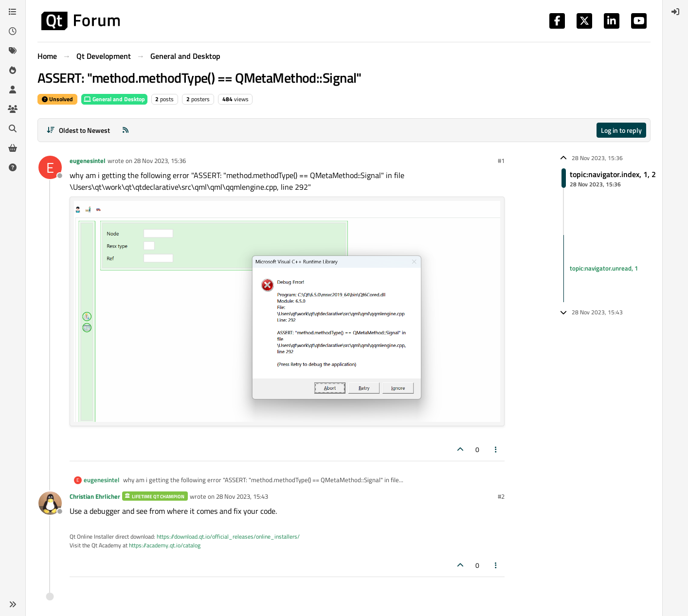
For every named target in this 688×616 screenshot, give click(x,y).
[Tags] (13, 51)
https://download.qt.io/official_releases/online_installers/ (228, 536)
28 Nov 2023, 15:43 (242, 496)
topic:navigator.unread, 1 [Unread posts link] (604, 268)
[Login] (675, 12)
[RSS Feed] (126, 130)
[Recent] (13, 31)
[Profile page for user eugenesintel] (50, 167)
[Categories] (13, 12)
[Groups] (13, 109)
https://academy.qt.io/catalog (165, 545)
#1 (501, 161)
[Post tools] (496, 449)
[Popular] (13, 70)
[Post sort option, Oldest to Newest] (78, 130)
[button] (13, 604)
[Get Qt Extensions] (13, 148)
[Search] (13, 128)
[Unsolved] (13, 167)
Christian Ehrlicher (95, 496)
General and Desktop (114, 99)
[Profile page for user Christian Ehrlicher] (50, 503)
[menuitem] (675, 12)
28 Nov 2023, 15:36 (160, 161)
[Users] (13, 90)
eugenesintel (88, 161)
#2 (501, 496)
